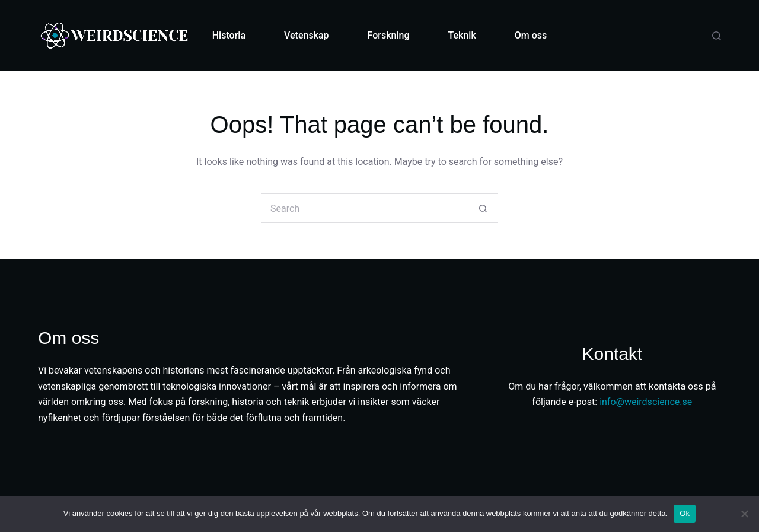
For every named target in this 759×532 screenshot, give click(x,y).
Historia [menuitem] (229, 35)
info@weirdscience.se (646, 402)
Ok (685, 513)
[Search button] (483, 208)
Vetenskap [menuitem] (307, 35)
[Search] (717, 36)
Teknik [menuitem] (462, 35)
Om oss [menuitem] (531, 35)
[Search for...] (365, 208)
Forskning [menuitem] (389, 35)
